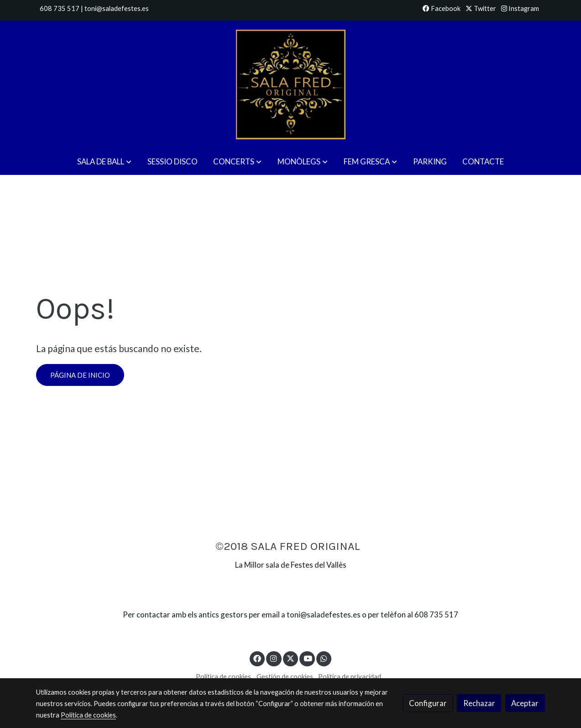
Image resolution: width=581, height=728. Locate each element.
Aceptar (525, 703)
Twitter (481, 8)
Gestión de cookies (285, 677)
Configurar (428, 703)
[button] (104, 162)
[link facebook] (257, 658)
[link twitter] (291, 658)
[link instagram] (274, 658)
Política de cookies (223, 677)
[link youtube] (308, 658)
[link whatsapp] (324, 658)
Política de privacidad (350, 677)
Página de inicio (80, 375)
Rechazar (479, 703)
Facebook (442, 8)
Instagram (520, 8)
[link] (290, 84)
